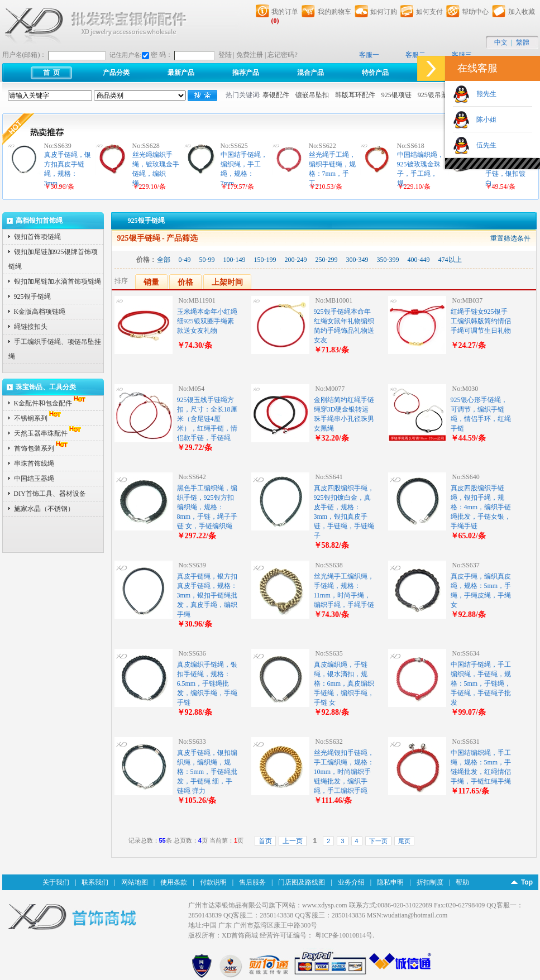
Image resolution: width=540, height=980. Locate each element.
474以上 (450, 260)
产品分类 (116, 73)
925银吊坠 (433, 95)
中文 (501, 42)
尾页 (404, 841)
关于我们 (56, 882)
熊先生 (483, 94)
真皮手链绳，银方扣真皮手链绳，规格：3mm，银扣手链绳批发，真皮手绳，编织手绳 (207, 595)
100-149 (235, 260)
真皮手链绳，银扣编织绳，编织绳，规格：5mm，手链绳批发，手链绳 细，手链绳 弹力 (207, 772)
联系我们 (95, 882)
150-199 (265, 260)
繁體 (523, 42)
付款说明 (213, 882)
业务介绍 (351, 882)
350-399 (388, 260)
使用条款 (174, 882)
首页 (265, 841)
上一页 (293, 841)
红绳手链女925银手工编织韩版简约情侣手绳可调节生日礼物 (481, 321)
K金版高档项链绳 (40, 312)
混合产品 (310, 73)
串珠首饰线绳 (34, 463)
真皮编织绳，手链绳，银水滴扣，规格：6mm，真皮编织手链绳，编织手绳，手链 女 (344, 683)
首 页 (51, 73)
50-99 (207, 260)
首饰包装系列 (42, 448)
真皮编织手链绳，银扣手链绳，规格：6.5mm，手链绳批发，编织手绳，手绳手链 (207, 683)
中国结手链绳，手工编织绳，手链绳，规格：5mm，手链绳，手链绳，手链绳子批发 (481, 683)
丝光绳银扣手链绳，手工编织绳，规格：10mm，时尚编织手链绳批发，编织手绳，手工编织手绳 (344, 772)
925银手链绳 (32, 297)
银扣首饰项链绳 (37, 237)
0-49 (185, 260)
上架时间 (227, 282)
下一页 (378, 841)
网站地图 (135, 882)
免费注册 (250, 55)
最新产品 (181, 73)
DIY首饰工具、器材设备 (50, 494)
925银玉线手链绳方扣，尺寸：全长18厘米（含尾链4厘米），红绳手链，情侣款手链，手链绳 (207, 419)
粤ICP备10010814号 (344, 935)
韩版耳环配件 (355, 95)
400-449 (419, 260)
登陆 (225, 55)
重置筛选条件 (510, 238)
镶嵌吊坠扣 (312, 95)
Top (527, 882)
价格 (185, 282)
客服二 (415, 55)
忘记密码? (282, 55)
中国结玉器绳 (34, 479)
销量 (151, 282)
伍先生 (483, 145)
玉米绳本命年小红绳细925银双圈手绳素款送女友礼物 (207, 321)
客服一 (369, 55)
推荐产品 (246, 73)
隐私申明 (390, 882)
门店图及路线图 (302, 882)
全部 (164, 260)
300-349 (357, 260)
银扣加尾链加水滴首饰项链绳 (58, 281)
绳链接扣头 (31, 327)
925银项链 (396, 95)
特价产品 (375, 73)
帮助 (462, 882)
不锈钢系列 (39, 418)
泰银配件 (276, 95)
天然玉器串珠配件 (49, 433)
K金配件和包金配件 (51, 403)
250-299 (327, 260)
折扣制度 (430, 882)
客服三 (462, 55)
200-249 (296, 260)
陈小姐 (483, 119)
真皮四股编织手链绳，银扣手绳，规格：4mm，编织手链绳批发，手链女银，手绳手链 (481, 507)
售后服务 (252, 882)
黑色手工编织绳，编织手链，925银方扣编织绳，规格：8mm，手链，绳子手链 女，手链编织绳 (207, 507)
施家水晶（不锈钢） (44, 509)
